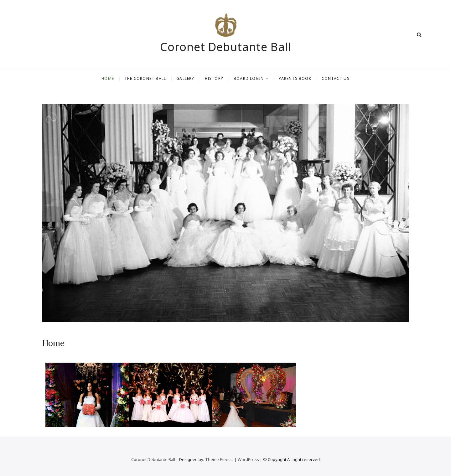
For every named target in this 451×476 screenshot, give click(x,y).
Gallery (185, 78)
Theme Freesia (219, 459)
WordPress (248, 459)
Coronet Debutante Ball (226, 47)
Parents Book (295, 78)
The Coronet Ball (145, 78)
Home (108, 78)
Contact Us (336, 78)
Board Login (249, 78)
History (214, 78)
